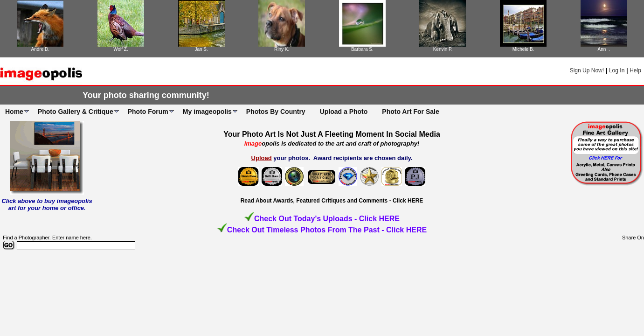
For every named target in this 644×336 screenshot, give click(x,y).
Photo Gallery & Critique (76, 112)
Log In (617, 70)
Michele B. (523, 49)
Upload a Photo (344, 112)
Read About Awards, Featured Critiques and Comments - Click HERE (332, 201)
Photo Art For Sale (410, 112)
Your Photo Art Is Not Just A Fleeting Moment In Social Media (332, 134)
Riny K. (282, 49)
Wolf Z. (121, 49)
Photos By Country (276, 112)
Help (635, 70)
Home (14, 112)
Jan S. (201, 49)
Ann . (604, 49)
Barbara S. (362, 49)
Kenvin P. (443, 49)
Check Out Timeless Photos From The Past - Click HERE (327, 230)
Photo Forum (148, 112)
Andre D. (40, 49)
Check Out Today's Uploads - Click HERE (327, 219)
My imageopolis (207, 112)
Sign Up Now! (587, 70)
